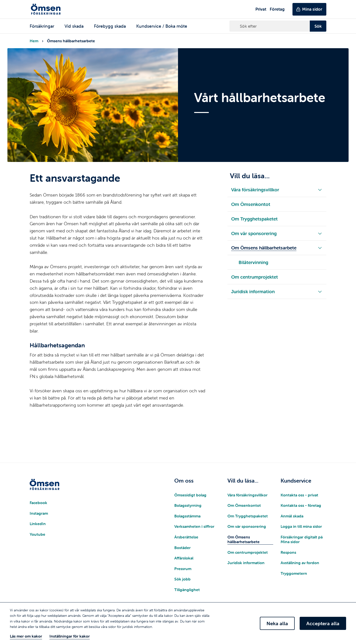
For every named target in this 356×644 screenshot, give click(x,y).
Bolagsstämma (187, 516)
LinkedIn (38, 524)
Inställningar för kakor (70, 636)
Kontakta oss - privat (299, 495)
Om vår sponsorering (247, 526)
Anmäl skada (292, 516)
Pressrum (183, 569)
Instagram (39, 513)
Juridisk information (246, 563)
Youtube (37, 534)
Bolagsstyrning (188, 505)
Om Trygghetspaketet (248, 516)
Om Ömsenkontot (244, 505)
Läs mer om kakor (26, 636)
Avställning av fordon (300, 563)
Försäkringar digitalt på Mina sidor (302, 539)
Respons (288, 552)
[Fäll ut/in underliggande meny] (320, 189)
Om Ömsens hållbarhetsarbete (244, 539)
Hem (34, 41)
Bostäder (182, 548)
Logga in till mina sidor (301, 526)
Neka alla (277, 623)
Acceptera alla (323, 623)
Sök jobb (182, 579)
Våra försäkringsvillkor (247, 495)
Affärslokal (184, 558)
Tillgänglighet (187, 590)
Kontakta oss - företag (301, 505)
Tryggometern (294, 573)
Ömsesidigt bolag (190, 495)
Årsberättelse (186, 537)
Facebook (38, 503)
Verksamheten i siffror (194, 526)
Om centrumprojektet (248, 552)
